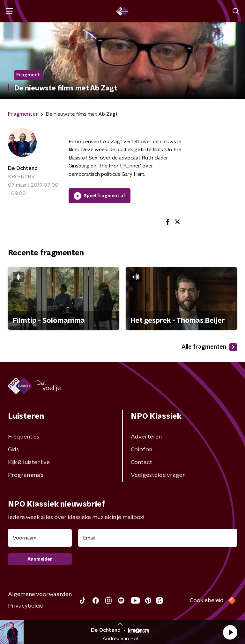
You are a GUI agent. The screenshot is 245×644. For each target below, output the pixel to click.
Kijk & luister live (29, 462)
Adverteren (146, 437)
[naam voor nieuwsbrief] (40, 538)
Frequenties (24, 437)
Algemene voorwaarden (40, 594)
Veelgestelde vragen (158, 475)
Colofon (141, 450)
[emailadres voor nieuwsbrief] (158, 538)
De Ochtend (23, 168)
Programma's (26, 475)
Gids (13, 450)
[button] (230, 632)
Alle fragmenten (209, 347)
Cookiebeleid (207, 601)
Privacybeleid (26, 606)
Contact (141, 462)
